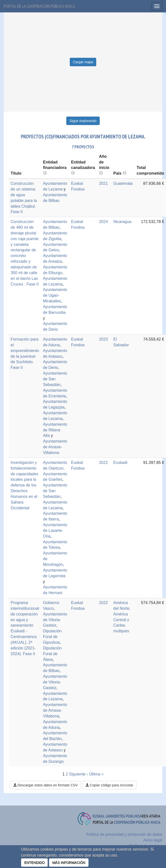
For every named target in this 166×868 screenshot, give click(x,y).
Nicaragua (122, 222)
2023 (103, 339)
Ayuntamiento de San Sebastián (55, 379)
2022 (103, 463)
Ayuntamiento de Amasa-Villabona (55, 447)
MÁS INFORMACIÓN (69, 863)
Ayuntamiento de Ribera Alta (55, 430)
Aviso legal (153, 840)
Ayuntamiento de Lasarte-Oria (55, 530)
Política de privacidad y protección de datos (124, 834)
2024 (103, 222)
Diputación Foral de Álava (52, 654)
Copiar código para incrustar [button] (109, 785)
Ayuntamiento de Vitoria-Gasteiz (55, 620)
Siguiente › (79, 774)
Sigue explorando (83, 121)
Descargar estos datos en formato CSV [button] (45, 785)
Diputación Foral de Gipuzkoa (52, 637)
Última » (96, 774)
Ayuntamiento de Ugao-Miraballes (55, 295)
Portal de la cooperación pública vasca (39, 6)
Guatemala (123, 183)
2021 (103, 183)
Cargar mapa (83, 62)
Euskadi (120, 463)
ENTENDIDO (34, 863)
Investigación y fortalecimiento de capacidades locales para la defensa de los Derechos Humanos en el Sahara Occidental (24, 485)
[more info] (101, 173)
